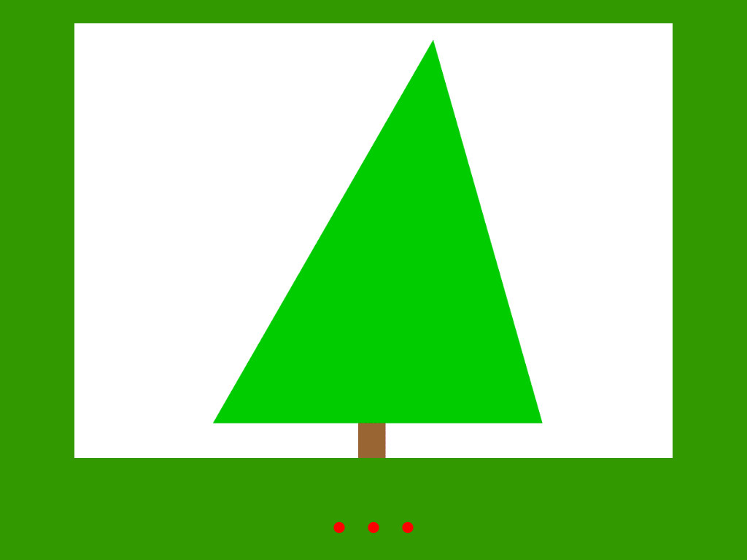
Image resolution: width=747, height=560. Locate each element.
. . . (373, 509)
